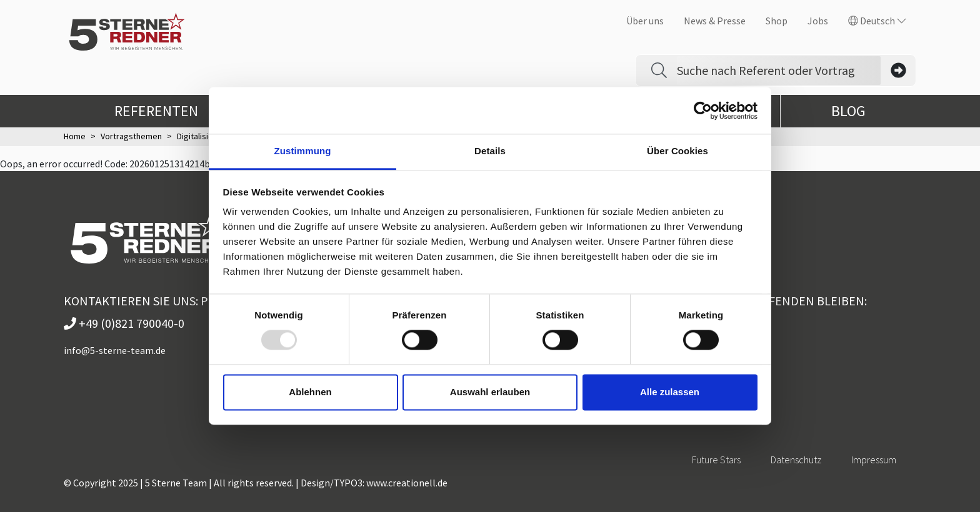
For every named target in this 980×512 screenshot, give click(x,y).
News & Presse (715, 21)
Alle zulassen (670, 392)
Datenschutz (796, 460)
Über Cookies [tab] (677, 151)
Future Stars (716, 460)
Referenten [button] (166, 111)
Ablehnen (310, 392)
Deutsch (877, 21)
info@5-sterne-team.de (115, 350)
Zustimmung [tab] (303, 151)
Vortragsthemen (131, 136)
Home (75, 136)
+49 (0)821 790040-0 (124, 323)
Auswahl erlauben (490, 392)
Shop (777, 21)
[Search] (779, 71)
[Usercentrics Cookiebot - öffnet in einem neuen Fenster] (703, 111)
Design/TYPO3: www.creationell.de (374, 483)
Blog (848, 111)
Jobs (818, 21)
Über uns (645, 21)
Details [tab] (490, 151)
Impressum (874, 460)
